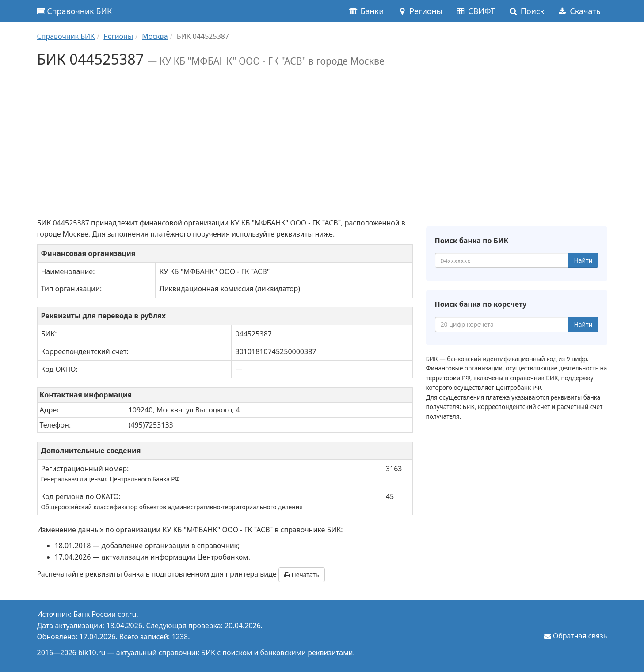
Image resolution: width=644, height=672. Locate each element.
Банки (366, 11)
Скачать (579, 11)
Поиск (526, 11)
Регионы (420, 11)
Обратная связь (580, 636)
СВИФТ (475, 11)
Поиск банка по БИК (472, 241)
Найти (583, 260)
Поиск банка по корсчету (481, 304)
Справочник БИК (75, 11)
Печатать (302, 575)
